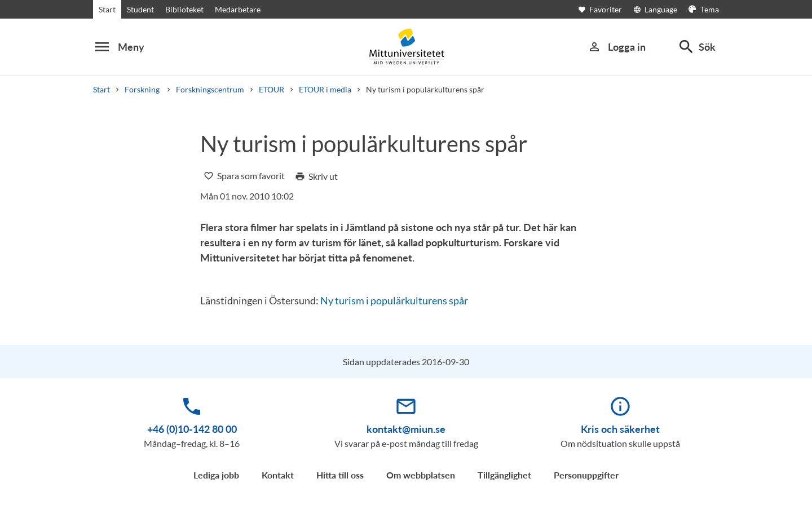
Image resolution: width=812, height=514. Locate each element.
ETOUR (272, 89)
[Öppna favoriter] (606, 9)
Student (140, 9)
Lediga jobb (216, 475)
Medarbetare (238, 9)
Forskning (143, 89)
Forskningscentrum (210, 89)
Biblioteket (184, 9)
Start (107, 9)
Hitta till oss (340, 475)
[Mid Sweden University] (406, 46)
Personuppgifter (586, 475)
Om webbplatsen (421, 475)
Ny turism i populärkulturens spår (394, 300)
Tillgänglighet (504, 475)
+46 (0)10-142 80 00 (192, 429)
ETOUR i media (325, 89)
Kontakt (278, 475)
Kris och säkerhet (620, 429)
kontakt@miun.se (406, 429)
